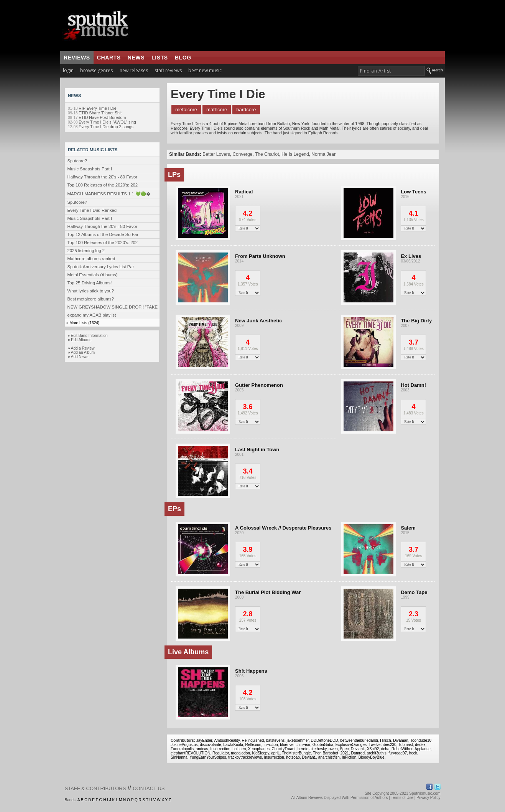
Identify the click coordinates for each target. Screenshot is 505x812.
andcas (202, 749)
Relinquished (253, 740)
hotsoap (293, 757)
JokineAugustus (184, 745)
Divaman (401, 740)
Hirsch (385, 740)
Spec (344, 749)
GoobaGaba (323, 745)
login (68, 70)
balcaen (239, 749)
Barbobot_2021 (336, 753)
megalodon (240, 753)
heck (413, 753)
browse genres (96, 70)
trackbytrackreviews (245, 757)
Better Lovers (216, 154)
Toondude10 (421, 740)
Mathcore (217, 110)
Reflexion (253, 745)
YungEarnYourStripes (208, 757)
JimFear (304, 745)
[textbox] (391, 71)
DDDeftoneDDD (325, 740)
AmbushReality (227, 740)
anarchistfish (329, 757)
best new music (205, 70)
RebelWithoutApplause (411, 749)
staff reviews (168, 70)
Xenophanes (259, 749)
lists (160, 58)
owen (333, 749)
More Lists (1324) (84, 323)
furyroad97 (398, 753)
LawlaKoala (233, 745)
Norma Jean (324, 154)
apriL (275, 753)
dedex (420, 745)
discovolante (211, 745)
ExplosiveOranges (351, 745)
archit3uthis (377, 753)
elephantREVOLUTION (190, 753)
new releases (134, 70)
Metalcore (186, 110)
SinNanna (179, 757)
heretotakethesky (312, 749)
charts (109, 58)
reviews (77, 58)
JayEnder (204, 740)
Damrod (358, 753)
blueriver (287, 745)
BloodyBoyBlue (372, 757)
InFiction (271, 745)
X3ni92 (373, 749)
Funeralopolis (182, 749)
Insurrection (220, 749)
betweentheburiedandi (359, 740)
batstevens (275, 740)
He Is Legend (295, 154)
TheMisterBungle (296, 753)
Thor (317, 753)
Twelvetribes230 (382, 745)
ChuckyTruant (284, 749)
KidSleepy (260, 753)
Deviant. (358, 749)
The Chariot (267, 154)
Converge (242, 154)
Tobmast (406, 745)
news (136, 58)
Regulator (221, 753)
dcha (385, 749)
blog (183, 58)
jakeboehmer (298, 740)
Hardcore (246, 110)
